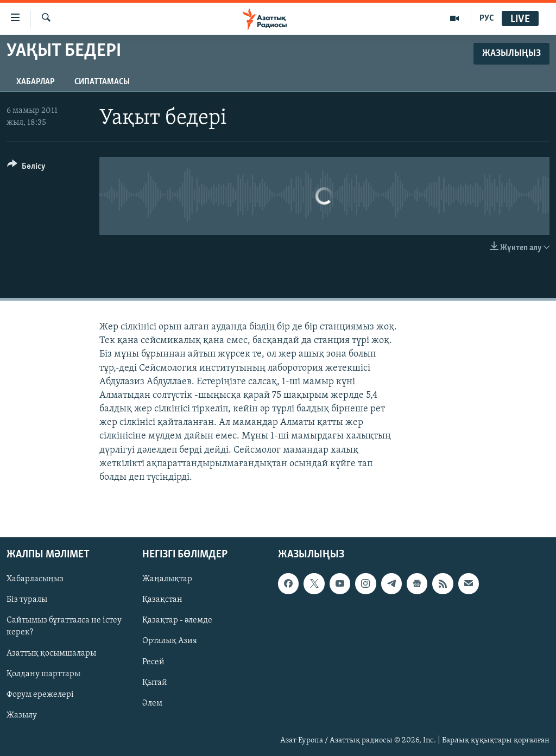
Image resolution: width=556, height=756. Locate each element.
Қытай (155, 683)
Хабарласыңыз (35, 580)
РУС (487, 18)
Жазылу (22, 715)
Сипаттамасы (102, 82)
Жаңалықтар (167, 580)
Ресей (153, 662)
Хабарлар (36, 82)
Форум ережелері (40, 695)
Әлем (152, 703)
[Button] (26, 168)
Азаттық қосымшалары (51, 653)
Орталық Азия (170, 641)
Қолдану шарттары (43, 674)
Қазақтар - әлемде (177, 621)
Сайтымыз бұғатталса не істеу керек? (64, 627)
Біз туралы (27, 600)
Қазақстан (162, 600)
